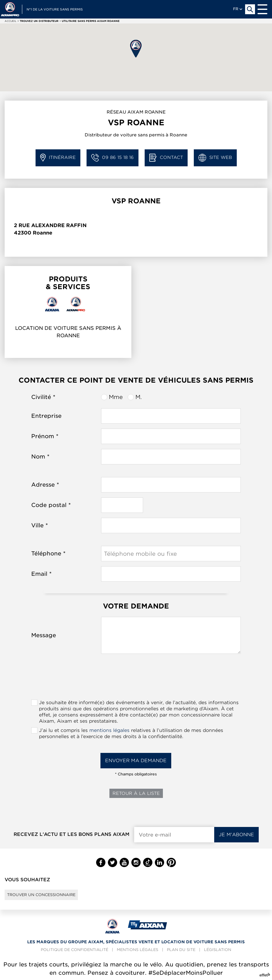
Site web (215, 158)
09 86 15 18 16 (113, 158)
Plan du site (181, 950)
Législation (218, 950)
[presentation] (136, 679)
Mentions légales (138, 950)
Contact (166, 158)
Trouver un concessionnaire (41, 895)
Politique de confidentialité (74, 950)
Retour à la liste (136, 793)
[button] (136, 49)
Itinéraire (58, 158)
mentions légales (109, 730)
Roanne (42, 233)
